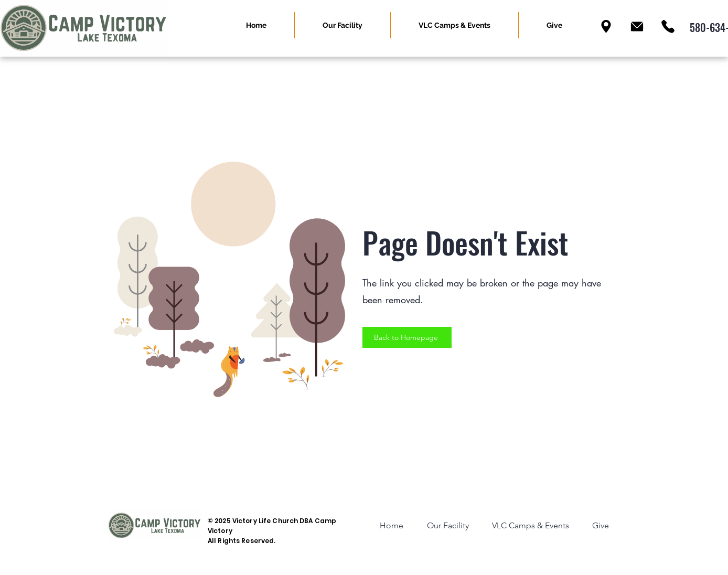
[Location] (606, 26)
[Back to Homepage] (407, 337)
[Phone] (668, 26)
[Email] (637, 26)
